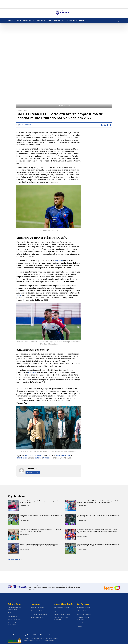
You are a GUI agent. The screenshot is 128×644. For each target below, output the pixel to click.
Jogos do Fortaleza (60, 611)
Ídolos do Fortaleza (37, 617)
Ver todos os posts (33, 473)
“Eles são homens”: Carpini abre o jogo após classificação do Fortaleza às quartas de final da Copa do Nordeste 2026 (39, 545)
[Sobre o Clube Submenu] (34, 21)
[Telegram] (110, 125)
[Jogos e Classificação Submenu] (63, 21)
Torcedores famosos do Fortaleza (14, 624)
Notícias (11, 21)
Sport (19, 295)
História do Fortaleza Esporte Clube (14, 609)
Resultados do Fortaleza (61, 608)
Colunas (18, 21)
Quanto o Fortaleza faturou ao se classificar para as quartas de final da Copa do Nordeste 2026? (98, 545)
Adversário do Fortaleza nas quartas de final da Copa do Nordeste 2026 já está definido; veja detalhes (41, 530)
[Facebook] (102, 125)
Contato (82, 21)
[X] (105, 125)
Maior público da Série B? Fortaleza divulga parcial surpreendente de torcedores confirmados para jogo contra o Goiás (98, 502)
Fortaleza (59, 261)
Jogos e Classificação (55, 21)
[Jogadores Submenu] (45, 21)
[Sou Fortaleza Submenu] (76, 21)
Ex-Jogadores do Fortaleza (39, 614)
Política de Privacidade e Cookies (44, 635)
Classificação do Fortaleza (62, 614)
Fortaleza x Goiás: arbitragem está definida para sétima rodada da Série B (41, 516)
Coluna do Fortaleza (83, 611)
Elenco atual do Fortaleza (39, 611)
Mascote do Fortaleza (15, 619)
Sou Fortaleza (70, 21)
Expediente (80, 623)
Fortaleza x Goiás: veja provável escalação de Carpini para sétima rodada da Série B (40, 502)
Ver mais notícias (15, 559)
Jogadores (40, 21)
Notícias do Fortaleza (83, 608)
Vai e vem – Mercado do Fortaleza (83, 618)
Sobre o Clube (28, 21)
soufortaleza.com (37, 586)
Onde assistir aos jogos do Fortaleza (61, 618)
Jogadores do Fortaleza (38, 608)
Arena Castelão (13, 616)
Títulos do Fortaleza (14, 613)
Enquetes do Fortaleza (84, 614)
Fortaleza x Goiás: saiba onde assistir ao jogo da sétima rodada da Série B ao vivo (98, 516)
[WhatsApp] (108, 125)
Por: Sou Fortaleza (24, 125)
